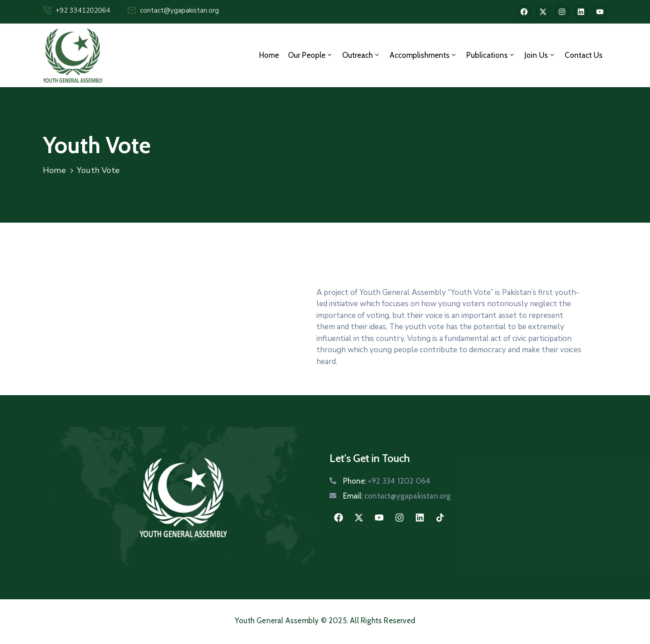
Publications (491, 55)
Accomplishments (423, 55)
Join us (540, 55)
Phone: (387, 481)
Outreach (361, 55)
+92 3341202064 (83, 10)
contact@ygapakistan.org (179, 10)
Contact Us (584, 55)
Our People (311, 55)
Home (269, 55)
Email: (397, 496)
